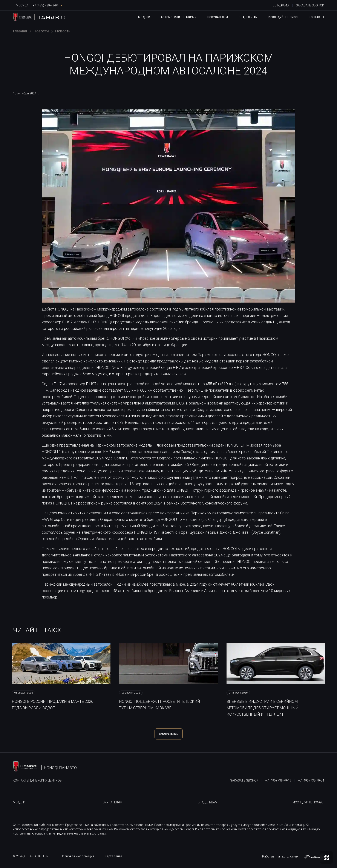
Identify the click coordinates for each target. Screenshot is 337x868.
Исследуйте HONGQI (283, 17)
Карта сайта (113, 856)
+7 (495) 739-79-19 (278, 780)
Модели (144, 17)
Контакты (316, 17)
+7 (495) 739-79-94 (311, 780)
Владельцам (248, 17)
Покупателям (218, 17)
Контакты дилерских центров (37, 780)
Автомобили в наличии (179, 17)
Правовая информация (77, 856)
